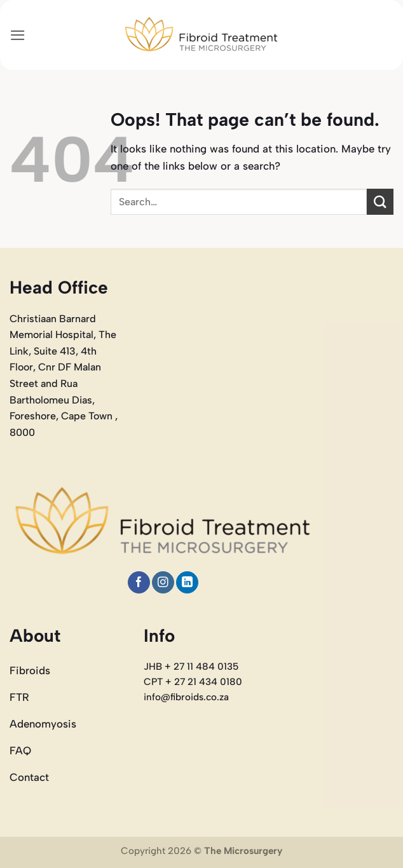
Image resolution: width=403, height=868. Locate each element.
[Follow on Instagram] (163, 582)
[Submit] (380, 202)
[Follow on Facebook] (139, 582)
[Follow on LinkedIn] (187, 582)
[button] (18, 35)
